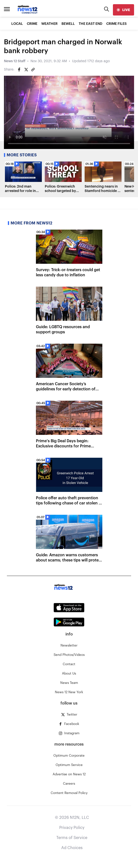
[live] (123, 10)
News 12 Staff (15, 61)
